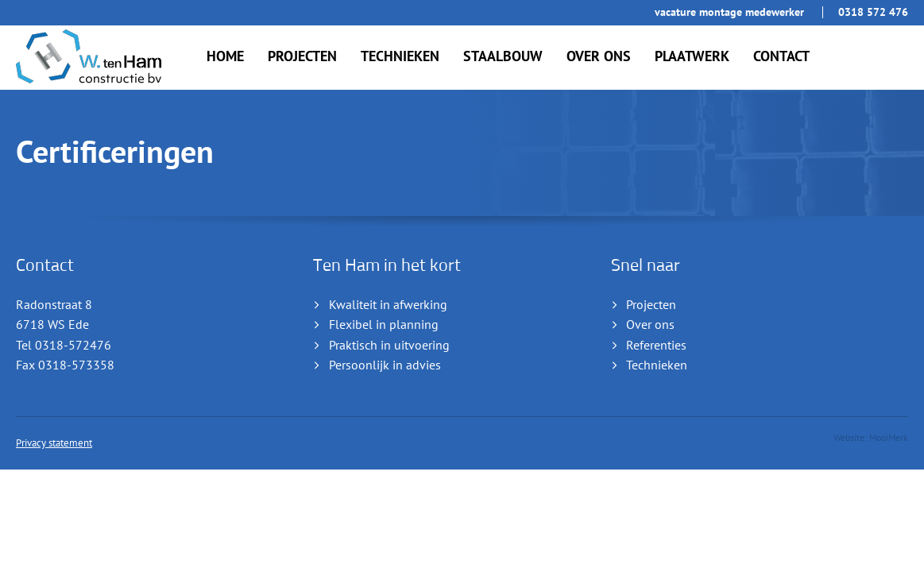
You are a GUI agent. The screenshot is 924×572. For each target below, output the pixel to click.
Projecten (302, 57)
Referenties (656, 346)
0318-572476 (73, 346)
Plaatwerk (692, 57)
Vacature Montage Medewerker (729, 12)
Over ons (599, 57)
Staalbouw (503, 57)
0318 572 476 (873, 12)
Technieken (400, 57)
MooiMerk (889, 438)
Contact (781, 57)
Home (225, 57)
